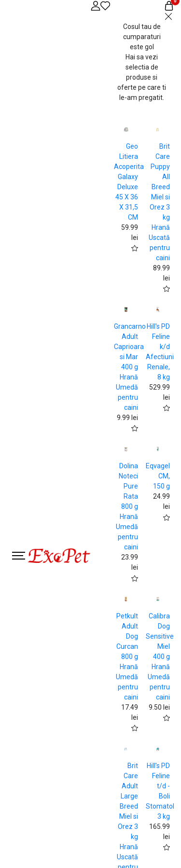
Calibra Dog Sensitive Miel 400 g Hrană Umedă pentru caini (160, 657)
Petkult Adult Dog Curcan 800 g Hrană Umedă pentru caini (127, 657)
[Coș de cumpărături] (169, 6)
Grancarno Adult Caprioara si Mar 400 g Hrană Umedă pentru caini (130, 367)
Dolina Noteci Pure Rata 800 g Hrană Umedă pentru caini (127, 506)
